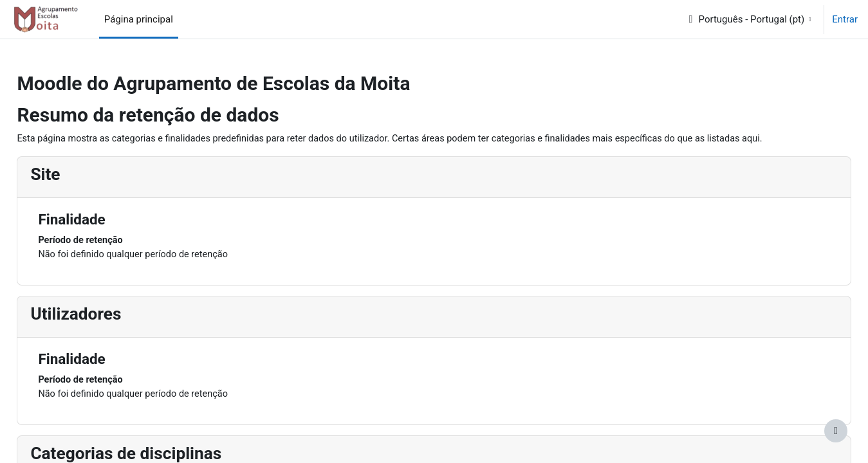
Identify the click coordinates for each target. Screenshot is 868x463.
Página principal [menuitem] (139, 19)
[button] (750, 19)
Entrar (845, 19)
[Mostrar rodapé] (836, 431)
